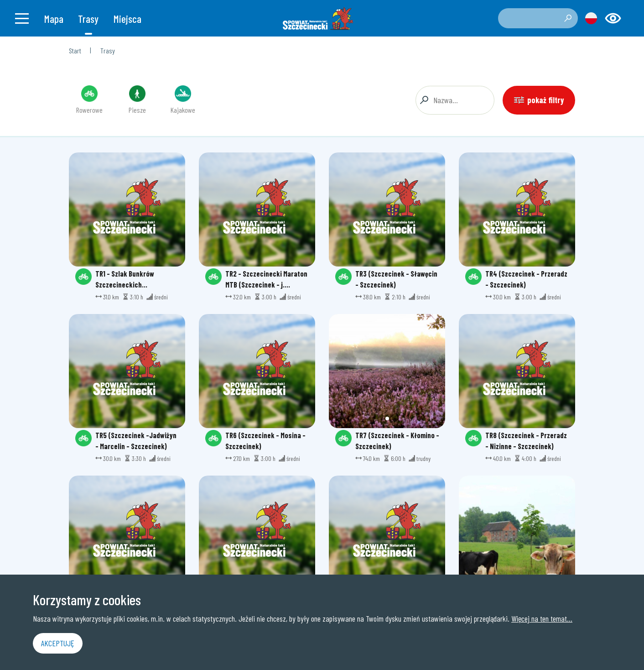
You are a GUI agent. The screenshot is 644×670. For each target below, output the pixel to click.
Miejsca (127, 19)
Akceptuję (58, 643)
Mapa (54, 19)
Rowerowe (89, 100)
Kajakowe (183, 100)
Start (75, 50)
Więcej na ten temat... (542, 618)
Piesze (137, 100)
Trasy (88, 19)
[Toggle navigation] (22, 18)
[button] (387, 419)
